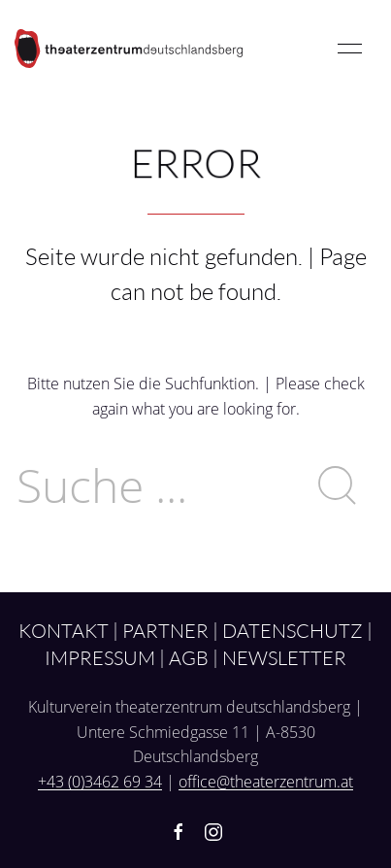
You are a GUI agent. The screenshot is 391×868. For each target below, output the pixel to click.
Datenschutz (293, 630)
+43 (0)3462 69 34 (100, 782)
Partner (165, 630)
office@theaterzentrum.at (266, 782)
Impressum (100, 657)
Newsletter (284, 657)
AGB (189, 657)
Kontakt (64, 630)
